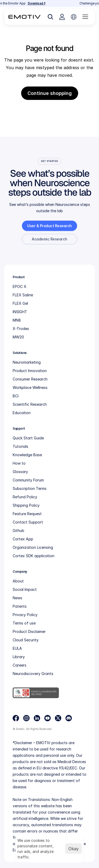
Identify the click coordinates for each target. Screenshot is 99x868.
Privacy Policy (25, 615)
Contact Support (28, 522)
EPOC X (20, 286)
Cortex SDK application (34, 556)
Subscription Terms (30, 488)
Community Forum (28, 480)
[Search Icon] (50, 17)
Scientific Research (30, 404)
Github (18, 531)
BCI (16, 396)
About (18, 581)
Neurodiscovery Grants (33, 674)
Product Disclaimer (29, 631)
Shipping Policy (26, 505)
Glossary (20, 472)
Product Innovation (30, 371)
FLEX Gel (20, 303)
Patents (20, 606)
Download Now (41, 3)
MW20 (18, 337)
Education (22, 413)
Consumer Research (30, 379)
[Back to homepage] (24, 17)
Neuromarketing (27, 362)
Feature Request (27, 514)
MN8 (17, 320)
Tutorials (20, 446)
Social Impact (25, 589)
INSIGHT (20, 312)
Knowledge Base (27, 455)
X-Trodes (21, 329)
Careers (20, 665)
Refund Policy (25, 497)
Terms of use (24, 623)
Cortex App (23, 539)
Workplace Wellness (30, 387)
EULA (17, 648)
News (17, 598)
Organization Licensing (33, 547)
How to (19, 463)
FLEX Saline (23, 295)
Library (19, 657)
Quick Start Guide (28, 438)
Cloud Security (26, 640)
